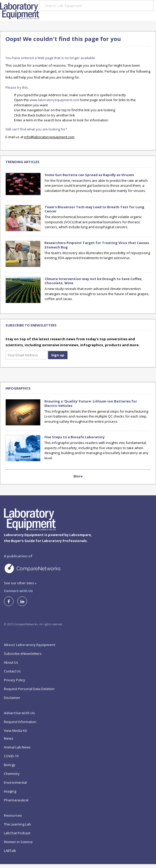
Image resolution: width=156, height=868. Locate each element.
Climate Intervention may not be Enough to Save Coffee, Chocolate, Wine (94, 281)
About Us (11, 662)
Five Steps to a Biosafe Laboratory (74, 437)
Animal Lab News (17, 747)
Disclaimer (12, 698)
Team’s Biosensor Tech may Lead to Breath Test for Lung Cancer (94, 209)
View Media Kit (15, 731)
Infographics (18, 388)
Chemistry (12, 774)
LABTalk (10, 851)
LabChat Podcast (17, 833)
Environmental (15, 782)
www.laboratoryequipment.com (54, 100)
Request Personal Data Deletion (29, 689)
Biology (10, 765)
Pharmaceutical (16, 800)
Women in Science (18, 842)
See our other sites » (20, 583)
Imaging (10, 791)
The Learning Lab (17, 824)
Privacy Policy (15, 680)
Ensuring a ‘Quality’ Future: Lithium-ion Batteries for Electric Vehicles (91, 403)
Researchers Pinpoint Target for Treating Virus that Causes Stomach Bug (97, 245)
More (78, 476)
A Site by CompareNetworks (49, 568)
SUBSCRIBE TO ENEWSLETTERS (31, 325)
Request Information (20, 722)
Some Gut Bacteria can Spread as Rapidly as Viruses (89, 175)
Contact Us (12, 671)
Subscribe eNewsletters (23, 654)
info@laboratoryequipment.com (49, 137)
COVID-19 (11, 756)
